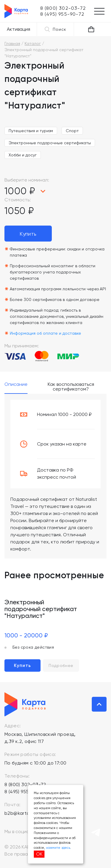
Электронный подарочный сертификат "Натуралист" (41, 609)
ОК (39, 854)
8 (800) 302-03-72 (25, 784)
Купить (28, 234)
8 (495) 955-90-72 (25, 792)
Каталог (33, 43)
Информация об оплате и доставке (45, 333)
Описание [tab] (16, 384)
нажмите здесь (58, 848)
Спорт (72, 131)
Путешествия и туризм (31, 131)
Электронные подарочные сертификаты (50, 143)
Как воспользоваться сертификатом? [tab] (71, 387)
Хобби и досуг (23, 155)
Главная (12, 43)
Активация (18, 29)
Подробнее (61, 665)
